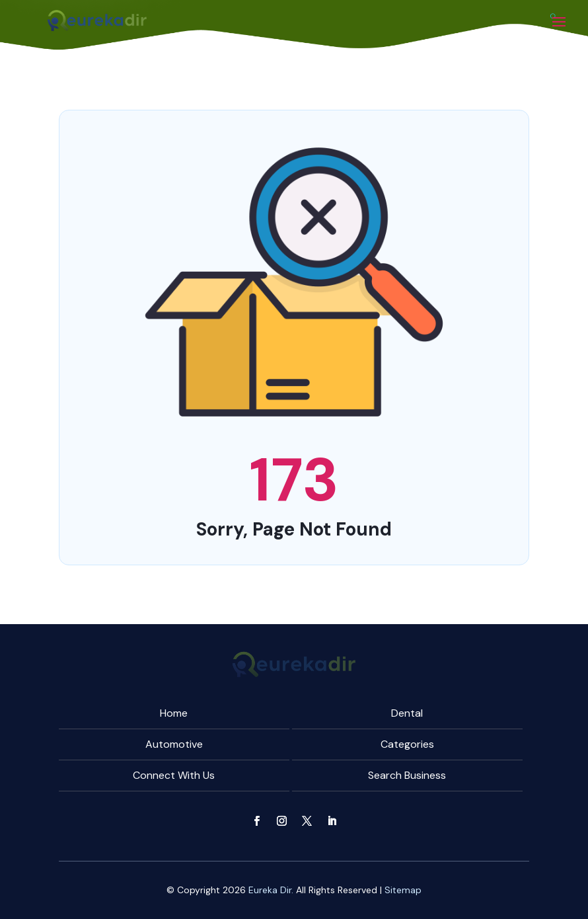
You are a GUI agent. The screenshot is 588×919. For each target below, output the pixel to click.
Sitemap (403, 890)
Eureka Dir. (271, 890)
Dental (407, 713)
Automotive (174, 744)
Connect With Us (174, 775)
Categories (407, 744)
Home (174, 713)
